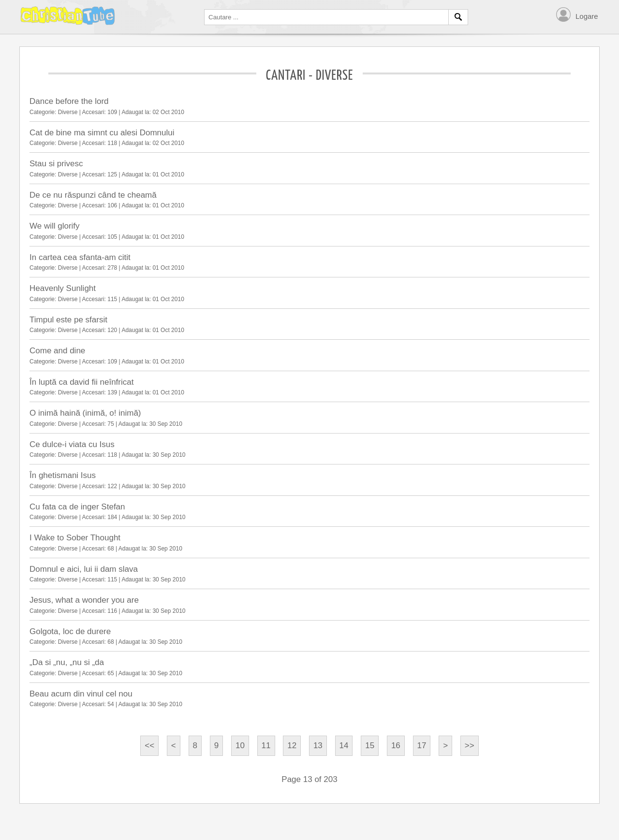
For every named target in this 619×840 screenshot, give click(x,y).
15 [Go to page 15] (370, 746)
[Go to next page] (445, 746)
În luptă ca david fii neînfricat (81, 382)
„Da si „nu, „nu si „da (67, 662)
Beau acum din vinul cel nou (81, 694)
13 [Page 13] (318, 746)
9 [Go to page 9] (216, 746)
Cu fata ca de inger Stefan (77, 507)
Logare (587, 16)
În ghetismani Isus (63, 475)
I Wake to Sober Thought (75, 538)
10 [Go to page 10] (240, 746)
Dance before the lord (69, 101)
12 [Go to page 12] (292, 746)
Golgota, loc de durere (70, 631)
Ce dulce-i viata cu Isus (72, 444)
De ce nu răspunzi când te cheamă (93, 195)
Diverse (68, 112)
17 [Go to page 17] (422, 746)
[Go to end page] (470, 746)
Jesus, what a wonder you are (84, 600)
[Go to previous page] (174, 746)
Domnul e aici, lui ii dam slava (84, 569)
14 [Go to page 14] (344, 746)
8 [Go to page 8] (195, 746)
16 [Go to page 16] (396, 746)
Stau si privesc (56, 164)
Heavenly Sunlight (63, 288)
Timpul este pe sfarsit (68, 320)
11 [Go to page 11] (266, 746)
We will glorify (55, 226)
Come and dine (57, 351)
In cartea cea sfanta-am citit (80, 257)
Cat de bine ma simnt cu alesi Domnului (102, 133)
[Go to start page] (149, 746)
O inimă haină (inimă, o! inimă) (85, 413)
